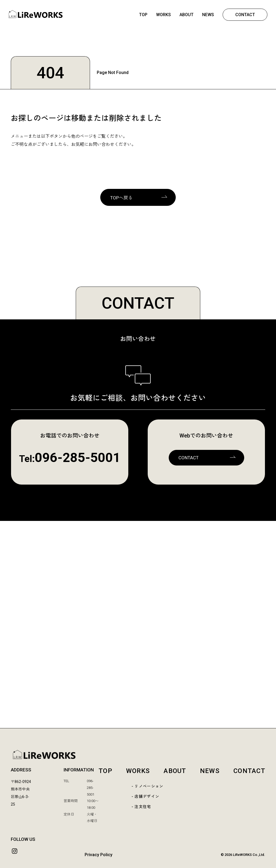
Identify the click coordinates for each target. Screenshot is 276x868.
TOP (143, 15)
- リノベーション (148, 786)
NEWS (208, 15)
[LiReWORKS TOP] (138, 755)
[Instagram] (15, 851)
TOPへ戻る (121, 198)
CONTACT (245, 15)
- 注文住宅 (141, 807)
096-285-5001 (78, 458)
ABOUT (187, 15)
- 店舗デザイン (145, 796)
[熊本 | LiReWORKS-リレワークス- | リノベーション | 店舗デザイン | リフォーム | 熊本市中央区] (36, 17)
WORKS (163, 15)
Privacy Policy (99, 855)
